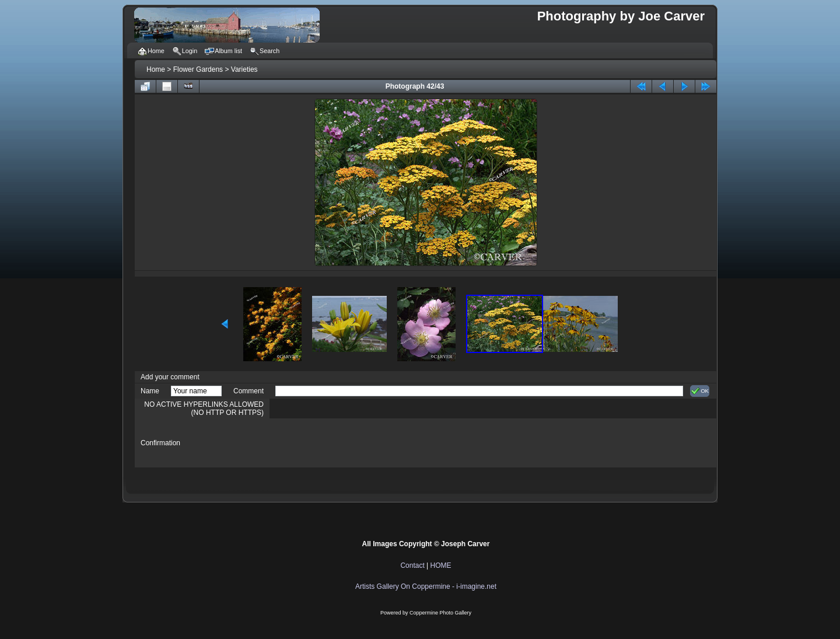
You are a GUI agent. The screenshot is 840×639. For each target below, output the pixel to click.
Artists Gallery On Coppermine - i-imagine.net (426, 586)
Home (156, 69)
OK (700, 391)
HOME (441, 565)
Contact (412, 565)
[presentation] (364, 443)
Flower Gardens (198, 69)
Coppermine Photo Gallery (440, 613)
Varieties (244, 69)
